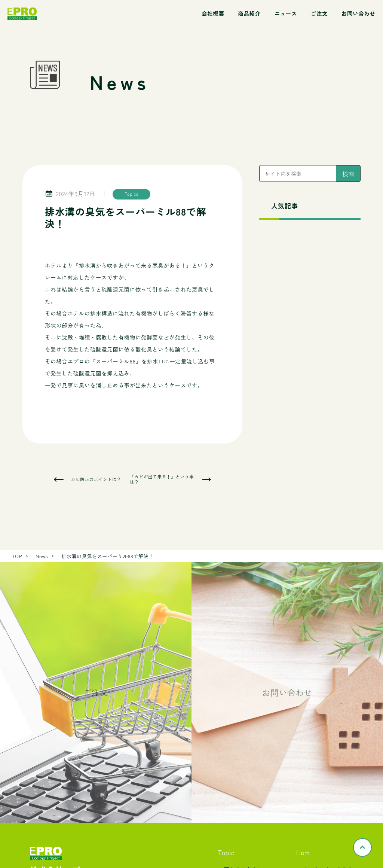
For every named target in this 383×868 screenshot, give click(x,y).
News (42, 556)
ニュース (286, 13)
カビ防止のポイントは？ (96, 479)
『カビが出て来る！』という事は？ (162, 479)
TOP (17, 556)
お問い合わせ (359, 13)
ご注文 (319, 13)
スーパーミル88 (116, 361)
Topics (131, 194)
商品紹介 (249, 13)
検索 (348, 174)
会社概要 (213, 13)
